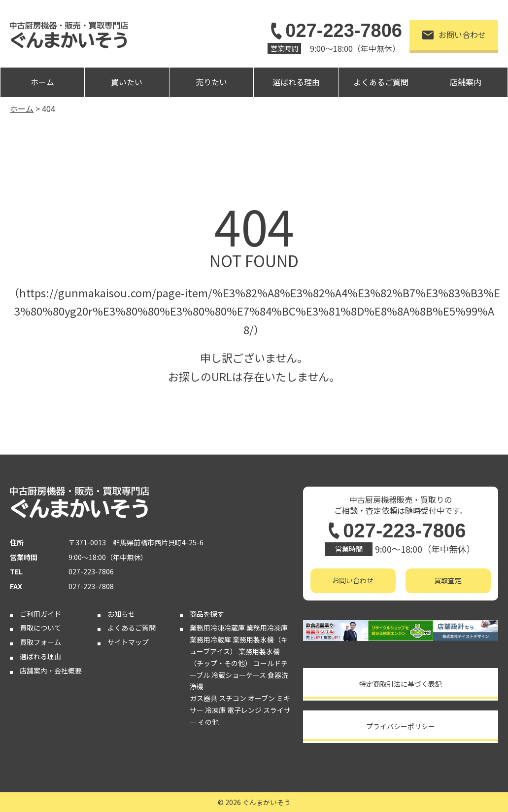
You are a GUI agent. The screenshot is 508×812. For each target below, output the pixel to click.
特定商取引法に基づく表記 (401, 684)
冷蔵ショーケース (239, 675)
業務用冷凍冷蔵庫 (217, 628)
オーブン (261, 698)
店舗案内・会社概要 (51, 671)
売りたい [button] (211, 82)
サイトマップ (128, 642)
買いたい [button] (127, 82)
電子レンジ (244, 710)
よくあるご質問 (381, 82)
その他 (208, 722)
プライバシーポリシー (401, 726)
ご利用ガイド (40, 614)
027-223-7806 (335, 31)
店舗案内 (466, 82)
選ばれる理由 (296, 82)
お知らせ (121, 614)
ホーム (42, 82)
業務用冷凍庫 (267, 628)
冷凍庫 (215, 710)
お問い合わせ (454, 35)
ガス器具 (203, 698)
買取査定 (448, 580)
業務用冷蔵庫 (210, 639)
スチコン (233, 698)
